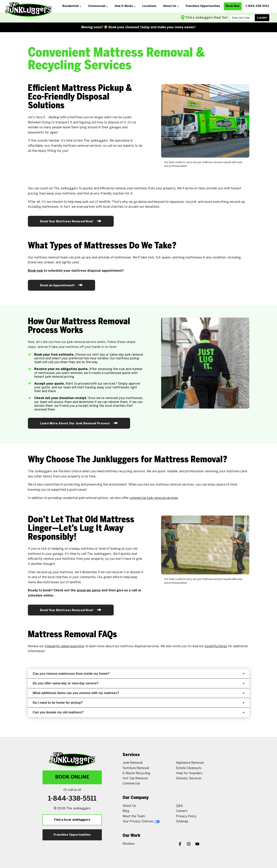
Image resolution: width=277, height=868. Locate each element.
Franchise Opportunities (72, 835)
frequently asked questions (65, 646)
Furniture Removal (136, 768)
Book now (35, 271)
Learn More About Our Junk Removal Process (79, 423)
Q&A (179, 806)
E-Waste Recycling (136, 773)
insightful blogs (216, 646)
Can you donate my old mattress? (139, 712)
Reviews (129, 844)
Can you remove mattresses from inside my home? (139, 674)
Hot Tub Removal (135, 778)
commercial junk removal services (154, 498)
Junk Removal (133, 763)
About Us (129, 806)
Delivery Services (189, 778)
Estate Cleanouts (189, 768)
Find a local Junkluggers (72, 820)
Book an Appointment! (62, 285)
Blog (126, 811)
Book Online (72, 777)
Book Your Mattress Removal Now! (71, 221)
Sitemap (182, 821)
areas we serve (89, 590)
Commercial (131, 784)
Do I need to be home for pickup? (139, 703)
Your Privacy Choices (141, 821)
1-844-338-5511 (72, 799)
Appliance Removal (190, 763)
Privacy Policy (186, 816)
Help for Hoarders (189, 773)
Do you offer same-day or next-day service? (139, 683)
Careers (182, 811)
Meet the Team (134, 816)
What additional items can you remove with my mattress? (139, 693)
